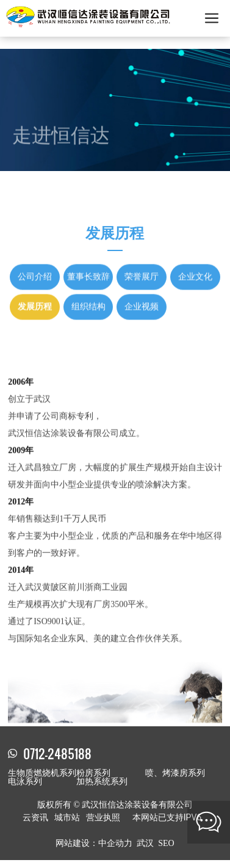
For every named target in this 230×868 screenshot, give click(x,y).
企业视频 (142, 286)
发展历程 (35, 286)
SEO (166, 843)
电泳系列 (25, 782)
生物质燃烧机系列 (42, 773)
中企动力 (115, 843)
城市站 (67, 817)
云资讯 (35, 817)
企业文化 (195, 256)
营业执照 (103, 817)
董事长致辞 (88, 256)
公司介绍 (35, 256)
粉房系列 (93, 773)
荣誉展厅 (142, 256)
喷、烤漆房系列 (175, 773)
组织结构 (88, 286)
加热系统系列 (102, 782)
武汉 (145, 843)
